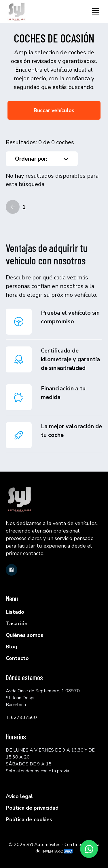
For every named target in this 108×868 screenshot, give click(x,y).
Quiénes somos (24, 635)
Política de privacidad (32, 808)
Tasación (17, 624)
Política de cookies (29, 819)
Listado (15, 612)
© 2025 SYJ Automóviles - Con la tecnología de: (54, 848)
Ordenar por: (42, 159)
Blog (12, 647)
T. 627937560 (21, 717)
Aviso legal (19, 796)
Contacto (17, 658)
